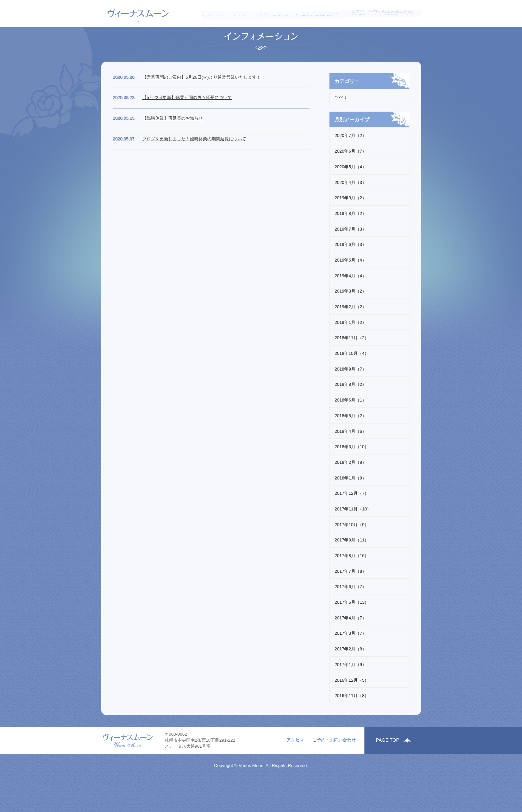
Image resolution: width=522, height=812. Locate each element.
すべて (341, 124)
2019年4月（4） (351, 302)
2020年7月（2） (351, 162)
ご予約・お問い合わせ (334, 775)
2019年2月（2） (351, 333)
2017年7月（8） (351, 598)
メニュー (240, 13)
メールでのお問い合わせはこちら (387, 21)
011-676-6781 (395, 13)
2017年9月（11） (352, 567)
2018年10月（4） (352, 380)
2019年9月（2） (351, 224)
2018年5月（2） (351, 442)
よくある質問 (274, 13)
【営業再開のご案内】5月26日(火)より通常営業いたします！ (201, 104)
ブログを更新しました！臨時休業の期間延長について (194, 165)
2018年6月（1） (351, 427)
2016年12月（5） (352, 707)
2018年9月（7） (351, 396)
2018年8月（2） (351, 411)
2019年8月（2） (351, 240)
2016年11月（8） (352, 722)
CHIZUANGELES (321, 13)
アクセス (295, 775)
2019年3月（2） (351, 318)
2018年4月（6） (351, 458)
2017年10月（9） (352, 551)
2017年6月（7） (351, 614)
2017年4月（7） (351, 645)
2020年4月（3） (351, 209)
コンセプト (207, 13)
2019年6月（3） (351, 271)
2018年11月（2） (352, 365)
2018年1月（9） (351, 505)
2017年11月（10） (353, 536)
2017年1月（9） (351, 691)
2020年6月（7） (351, 178)
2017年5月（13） (352, 629)
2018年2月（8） (351, 489)
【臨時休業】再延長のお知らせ (173, 145)
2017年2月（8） (351, 676)
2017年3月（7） (351, 660)
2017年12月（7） (352, 520)
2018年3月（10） (352, 473)
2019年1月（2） (351, 349)
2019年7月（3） (351, 256)
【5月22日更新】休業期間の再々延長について (187, 124)
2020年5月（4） (351, 193)
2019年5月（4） (351, 287)
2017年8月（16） (352, 582)
